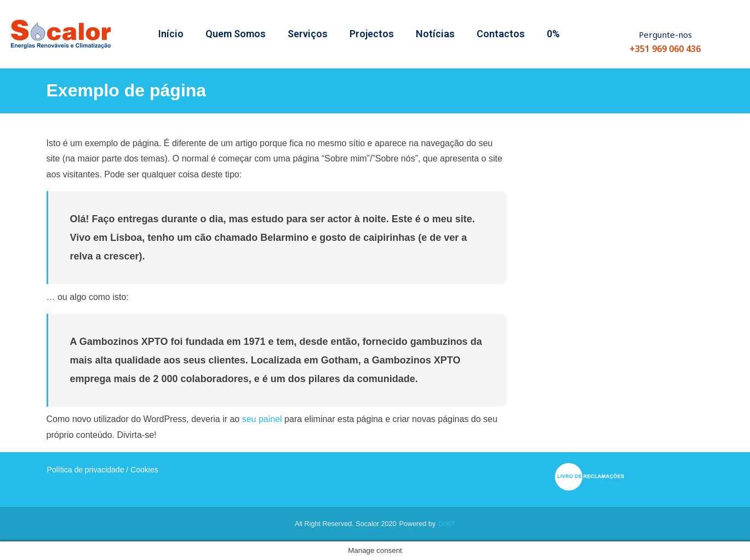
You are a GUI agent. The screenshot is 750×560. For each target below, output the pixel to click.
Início (171, 34)
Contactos (501, 34)
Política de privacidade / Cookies (103, 470)
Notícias (435, 34)
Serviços (308, 34)
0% (553, 34)
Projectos (372, 34)
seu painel (262, 419)
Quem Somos (236, 34)
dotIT (447, 524)
